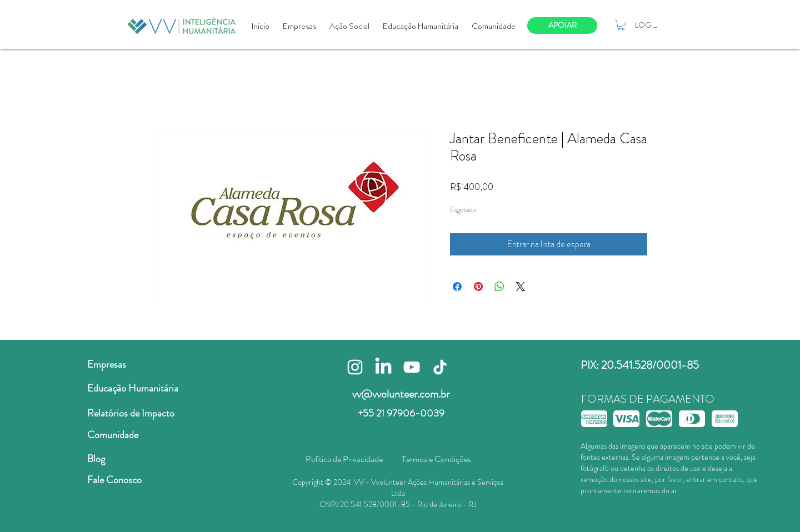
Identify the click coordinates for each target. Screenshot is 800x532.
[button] (621, 25)
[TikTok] (440, 367)
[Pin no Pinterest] (478, 287)
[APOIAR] (562, 26)
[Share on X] (521, 287)
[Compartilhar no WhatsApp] (499, 287)
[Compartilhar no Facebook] (457, 287)
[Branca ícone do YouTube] (412, 367)
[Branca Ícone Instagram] (355, 367)
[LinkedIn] (383, 367)
